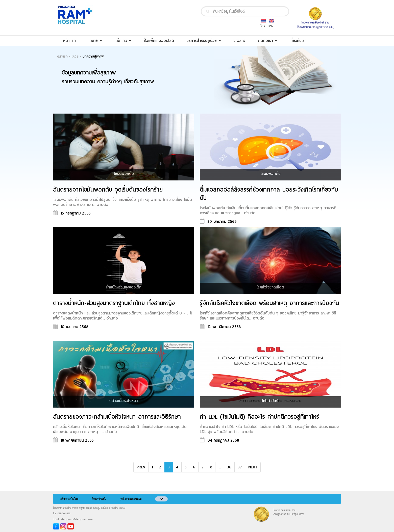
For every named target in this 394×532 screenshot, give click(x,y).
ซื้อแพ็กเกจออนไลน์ (162, 41)
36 (229, 467)
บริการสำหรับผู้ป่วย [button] (204, 41)
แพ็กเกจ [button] (123, 41)
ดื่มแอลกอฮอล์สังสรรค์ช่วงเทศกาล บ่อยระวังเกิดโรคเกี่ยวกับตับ (269, 194)
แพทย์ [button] (95, 41)
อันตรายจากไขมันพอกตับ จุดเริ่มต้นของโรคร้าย (108, 190)
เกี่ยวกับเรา (301, 41)
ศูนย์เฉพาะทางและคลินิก (131, 499)
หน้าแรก (73, 41)
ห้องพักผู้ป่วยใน (99, 499)
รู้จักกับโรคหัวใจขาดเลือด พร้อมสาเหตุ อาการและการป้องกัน (269, 303)
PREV (141, 467)
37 (240, 467)
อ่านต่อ (103, 205)
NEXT (253, 467)
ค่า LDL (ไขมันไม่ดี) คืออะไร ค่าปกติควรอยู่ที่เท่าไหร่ (259, 417)
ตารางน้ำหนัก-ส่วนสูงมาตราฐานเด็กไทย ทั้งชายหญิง (114, 303)
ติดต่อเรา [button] (267, 41)
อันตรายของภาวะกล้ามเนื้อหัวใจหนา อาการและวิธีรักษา (117, 417)
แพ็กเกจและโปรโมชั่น (69, 499)
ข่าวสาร (242, 41)
